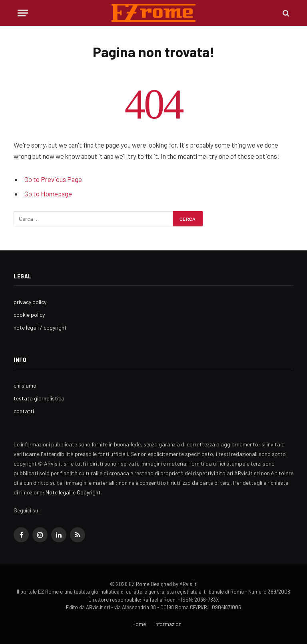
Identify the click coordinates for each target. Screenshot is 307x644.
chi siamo (25, 385)
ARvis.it (188, 584)
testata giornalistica (39, 398)
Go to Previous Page (53, 179)
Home (139, 624)
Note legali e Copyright (73, 492)
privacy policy (30, 302)
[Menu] (23, 13)
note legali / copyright (40, 327)
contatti (24, 411)
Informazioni (168, 624)
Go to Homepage (48, 194)
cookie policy (29, 315)
